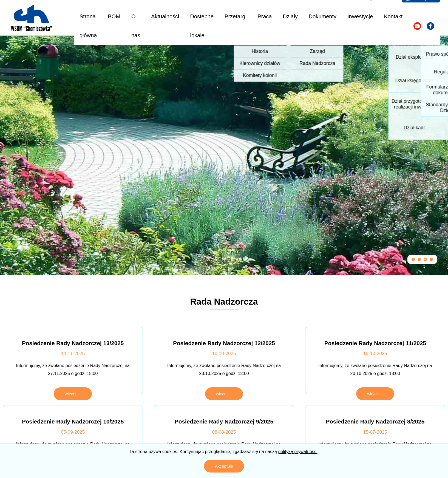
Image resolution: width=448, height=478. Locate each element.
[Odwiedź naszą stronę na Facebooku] (430, 26)
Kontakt (393, 16)
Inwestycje (360, 16)
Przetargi (236, 16)
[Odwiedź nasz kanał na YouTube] (417, 26)
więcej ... (73, 394)
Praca (265, 16)
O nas (136, 26)
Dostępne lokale (202, 26)
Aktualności (165, 16)
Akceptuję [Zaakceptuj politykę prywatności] (224, 466)
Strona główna (88, 26)
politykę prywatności (298, 452)
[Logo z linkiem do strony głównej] (32, 18)
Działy (290, 16)
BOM (114, 16)
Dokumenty (323, 16)
